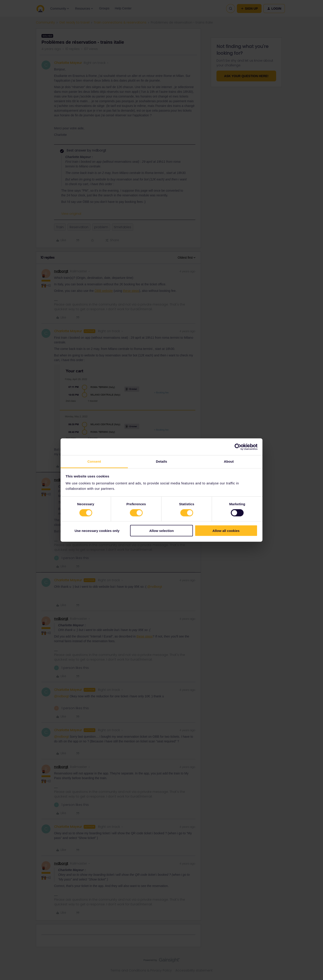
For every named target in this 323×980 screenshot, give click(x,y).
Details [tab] (161, 461)
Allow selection (161, 531)
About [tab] (229, 461)
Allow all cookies (226, 531)
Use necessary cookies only (97, 531)
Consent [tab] (94, 461)
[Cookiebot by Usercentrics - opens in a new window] (238, 447)
